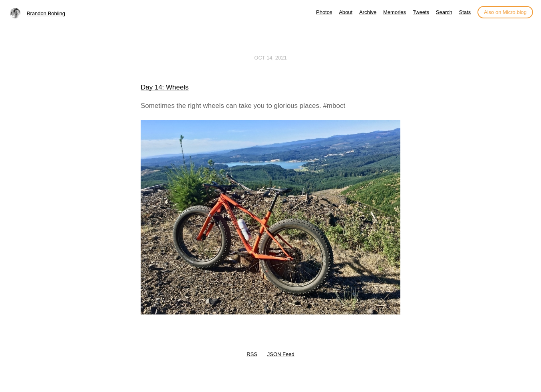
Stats (465, 12)
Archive (368, 12)
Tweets (421, 12)
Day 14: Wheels (165, 87)
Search (444, 12)
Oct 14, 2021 (270, 58)
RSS (252, 354)
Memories (395, 12)
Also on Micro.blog (505, 12)
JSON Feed (281, 354)
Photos (324, 12)
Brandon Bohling (46, 13)
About (346, 12)
